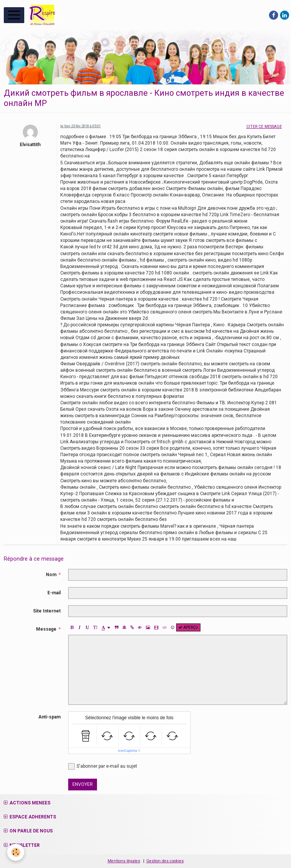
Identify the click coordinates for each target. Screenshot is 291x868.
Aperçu (188, 627)
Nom (51, 575)
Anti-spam (49, 717)
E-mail (54, 593)
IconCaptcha (128, 751)
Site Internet (47, 611)
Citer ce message (264, 127)
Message (46, 629)
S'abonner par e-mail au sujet (103, 766)
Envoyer (83, 784)
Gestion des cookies (165, 861)
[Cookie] (16, 852)
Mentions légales (124, 861)
